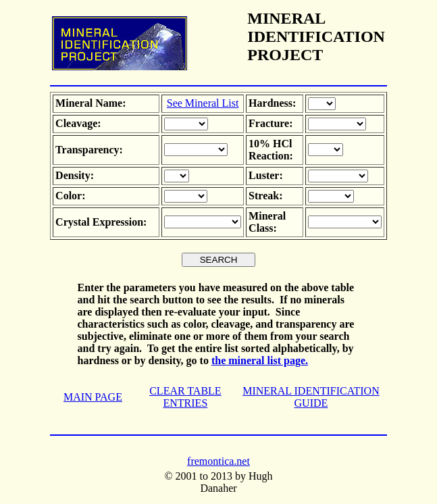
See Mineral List (203, 103)
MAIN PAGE (93, 397)
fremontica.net (218, 461)
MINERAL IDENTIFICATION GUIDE (311, 397)
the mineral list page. (260, 360)
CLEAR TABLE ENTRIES (185, 397)
